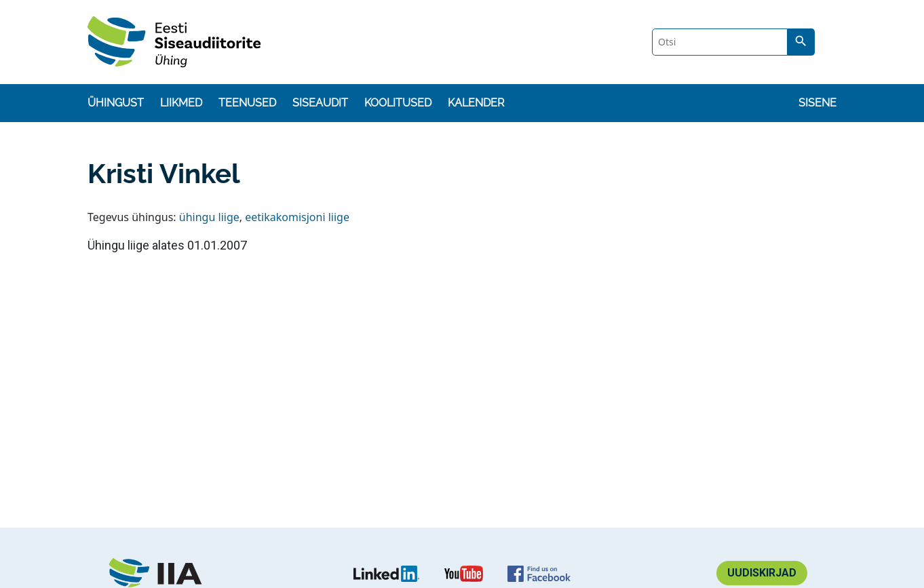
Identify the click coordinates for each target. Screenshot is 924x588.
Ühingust (116, 103)
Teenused (247, 103)
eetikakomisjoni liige (297, 217)
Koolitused (398, 103)
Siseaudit (320, 103)
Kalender (476, 103)
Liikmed (181, 103)
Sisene (817, 103)
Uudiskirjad (762, 573)
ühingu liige (209, 217)
